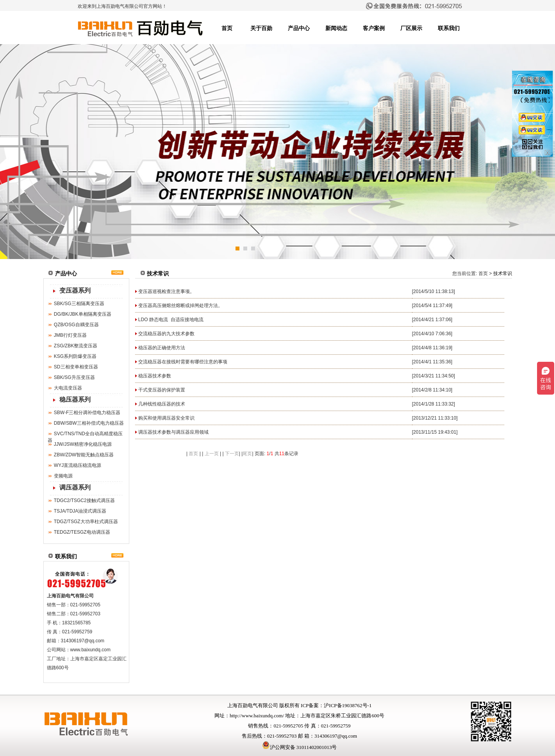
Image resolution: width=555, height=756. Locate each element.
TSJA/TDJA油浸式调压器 (80, 511)
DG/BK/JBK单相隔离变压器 (83, 314)
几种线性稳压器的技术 (162, 404)
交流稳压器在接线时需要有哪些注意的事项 (183, 362)
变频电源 (63, 476)
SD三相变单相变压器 (76, 367)
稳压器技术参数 (155, 376)
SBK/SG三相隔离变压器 (79, 304)
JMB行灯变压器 (70, 335)
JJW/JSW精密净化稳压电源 (83, 444)
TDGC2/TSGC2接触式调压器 (84, 500)
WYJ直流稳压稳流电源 (78, 465)
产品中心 (299, 28)
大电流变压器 (68, 388)
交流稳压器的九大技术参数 (166, 334)
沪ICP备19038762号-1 (348, 705)
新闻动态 (336, 28)
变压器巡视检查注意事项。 (166, 291)
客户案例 (374, 28)
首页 (227, 28)
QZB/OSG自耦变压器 (76, 325)
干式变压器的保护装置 (162, 390)
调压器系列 (75, 487)
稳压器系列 (75, 399)
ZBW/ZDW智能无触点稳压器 (84, 455)
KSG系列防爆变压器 (75, 356)
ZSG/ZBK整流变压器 (76, 346)
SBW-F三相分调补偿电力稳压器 (87, 413)
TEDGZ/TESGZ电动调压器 (82, 532)
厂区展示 (411, 28)
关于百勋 (261, 28)
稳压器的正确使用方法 (162, 348)
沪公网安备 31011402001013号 (300, 747)
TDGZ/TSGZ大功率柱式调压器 (86, 522)
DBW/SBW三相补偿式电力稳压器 (89, 423)
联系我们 (449, 28)
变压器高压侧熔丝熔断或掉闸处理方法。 (180, 306)
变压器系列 (75, 290)
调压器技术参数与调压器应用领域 (173, 432)
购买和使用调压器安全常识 (166, 418)
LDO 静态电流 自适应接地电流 (171, 320)
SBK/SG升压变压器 (74, 377)
